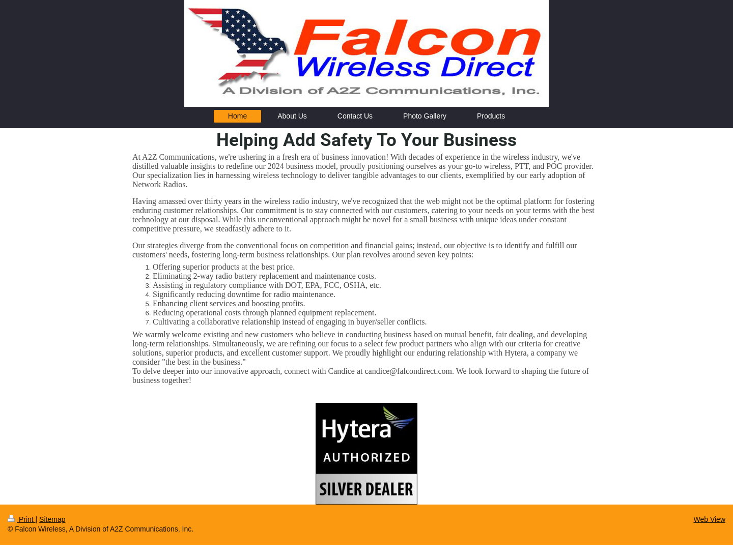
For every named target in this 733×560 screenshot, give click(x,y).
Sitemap (52, 519)
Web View (709, 519)
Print (22, 519)
